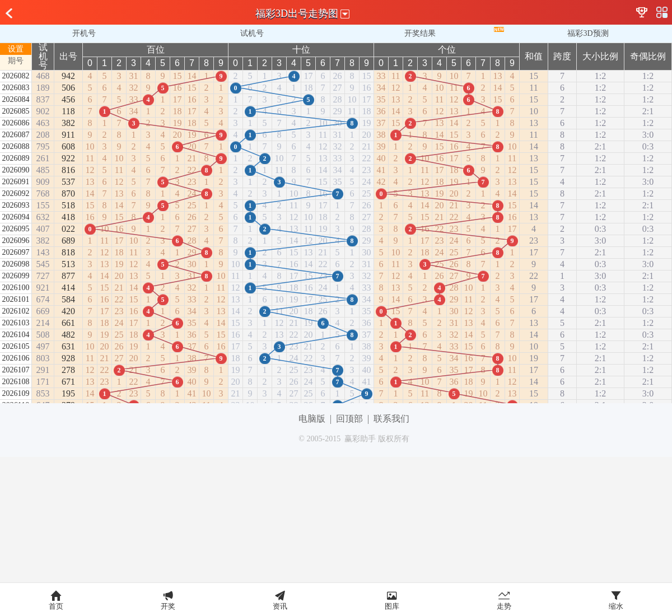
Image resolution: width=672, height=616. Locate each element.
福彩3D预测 (588, 33)
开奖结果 (420, 33)
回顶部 (349, 419)
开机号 (84, 33)
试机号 (252, 33)
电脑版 (312, 419)
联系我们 (391, 419)
